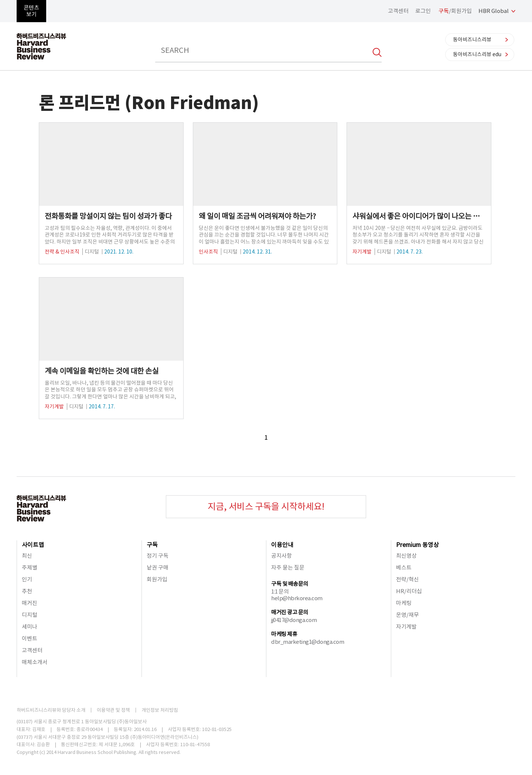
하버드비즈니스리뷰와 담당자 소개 (51, 710)
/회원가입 (455, 11)
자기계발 (406, 627)
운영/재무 (407, 615)
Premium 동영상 (417, 545)
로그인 (423, 11)
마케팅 (404, 603)
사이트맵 (33, 545)
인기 (27, 579)
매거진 (30, 603)
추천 (27, 591)
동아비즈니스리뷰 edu (477, 54)
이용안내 (282, 545)
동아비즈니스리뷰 (472, 40)
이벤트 (30, 638)
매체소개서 (35, 662)
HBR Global (494, 11)
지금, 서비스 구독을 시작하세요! (266, 507)
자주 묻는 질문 (288, 567)
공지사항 (282, 556)
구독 (152, 545)
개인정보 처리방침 (160, 710)
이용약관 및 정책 (113, 710)
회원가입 (157, 579)
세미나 (30, 627)
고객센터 (398, 11)
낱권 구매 (158, 567)
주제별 (30, 567)
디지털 (30, 615)
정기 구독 (158, 556)
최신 (27, 556)
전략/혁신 (407, 579)
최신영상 (406, 556)
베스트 (404, 567)
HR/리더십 (409, 591)
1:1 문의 (280, 592)
